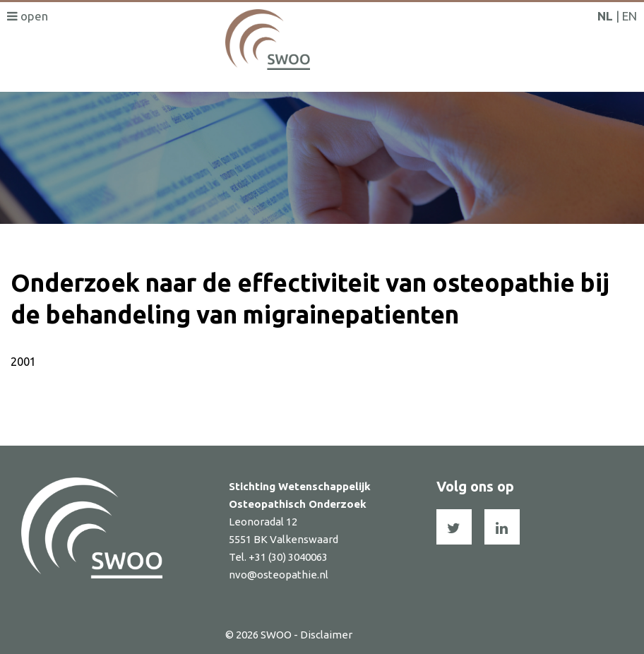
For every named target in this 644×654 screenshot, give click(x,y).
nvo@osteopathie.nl (279, 575)
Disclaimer (326, 635)
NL (605, 16)
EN (630, 16)
